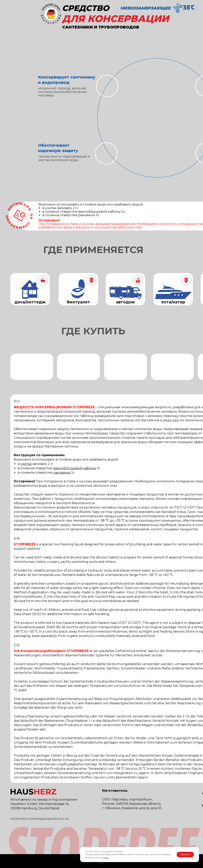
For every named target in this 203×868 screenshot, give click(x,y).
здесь (106, 858)
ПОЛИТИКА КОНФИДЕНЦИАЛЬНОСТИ (39, 819)
